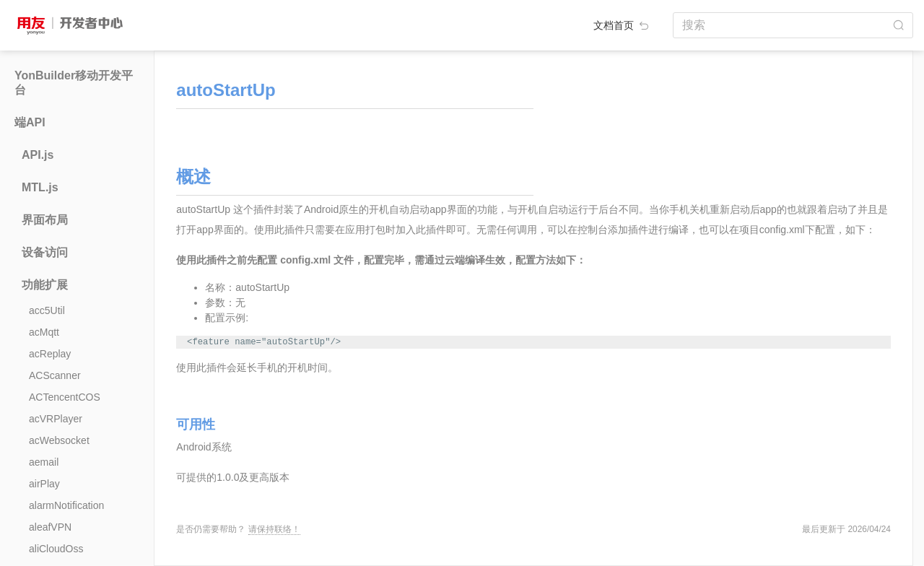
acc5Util (47, 310)
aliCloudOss (56, 549)
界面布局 (45, 220)
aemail (44, 462)
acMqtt (44, 332)
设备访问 (45, 252)
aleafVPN (50, 527)
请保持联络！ (274, 529)
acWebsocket (59, 440)
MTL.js (40, 187)
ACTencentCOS (65, 397)
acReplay (50, 354)
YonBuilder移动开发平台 (74, 83)
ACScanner (55, 375)
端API (30, 122)
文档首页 (622, 25)
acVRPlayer (56, 419)
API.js (38, 155)
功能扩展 (45, 285)
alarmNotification (66, 505)
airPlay (44, 484)
